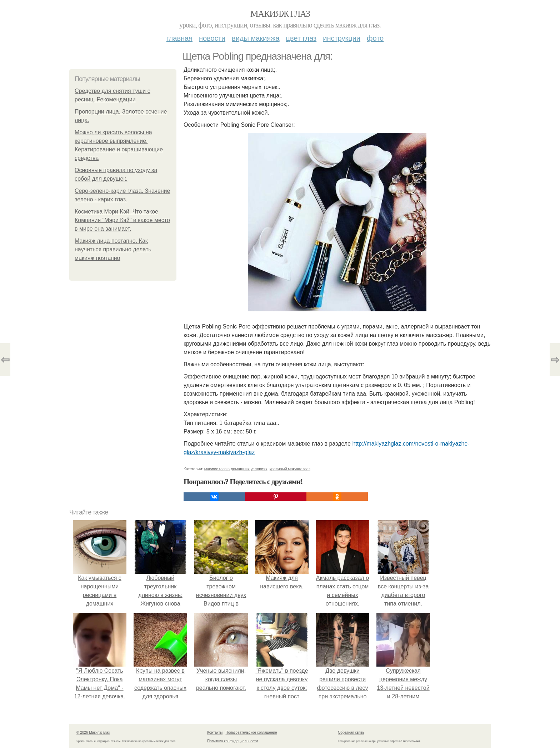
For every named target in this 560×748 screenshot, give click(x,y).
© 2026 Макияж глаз (93, 732)
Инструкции (342, 38)
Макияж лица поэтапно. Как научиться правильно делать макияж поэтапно (113, 249)
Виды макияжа (256, 38)
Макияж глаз (280, 14)
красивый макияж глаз (290, 469)
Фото (375, 38)
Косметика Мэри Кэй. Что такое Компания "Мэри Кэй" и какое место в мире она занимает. (122, 220)
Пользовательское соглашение (251, 732)
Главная (179, 38)
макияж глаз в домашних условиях (236, 469)
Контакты (215, 732)
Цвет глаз (301, 38)
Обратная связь (351, 732)
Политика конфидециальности (232, 741)
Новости (212, 38)
